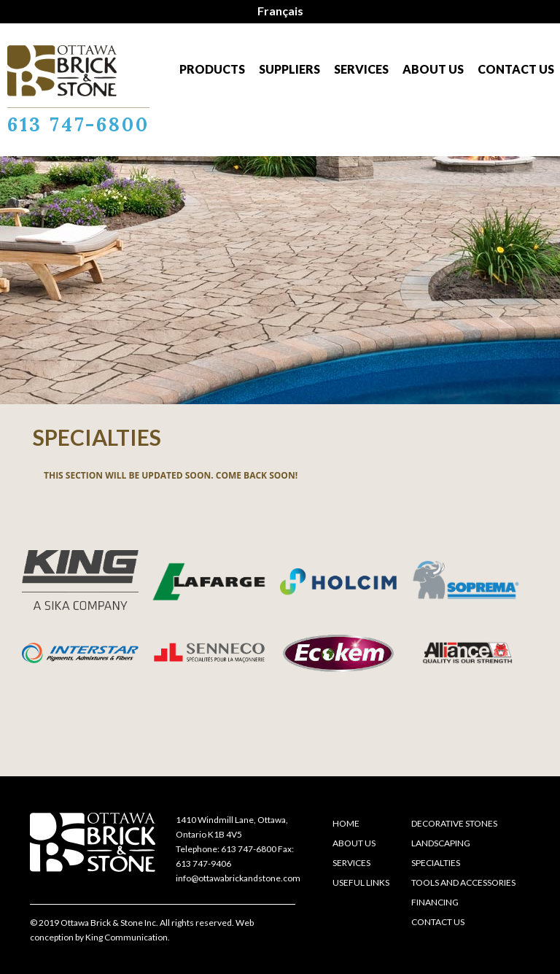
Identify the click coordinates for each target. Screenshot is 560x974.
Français (280, 11)
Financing (435, 902)
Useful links (361, 882)
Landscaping (441, 843)
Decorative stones (454, 823)
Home (346, 823)
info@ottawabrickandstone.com (238, 878)
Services (361, 69)
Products (212, 69)
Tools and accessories (463, 882)
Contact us (516, 69)
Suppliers (289, 69)
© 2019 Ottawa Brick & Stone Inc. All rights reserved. (132, 923)
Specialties (436, 863)
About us (433, 69)
